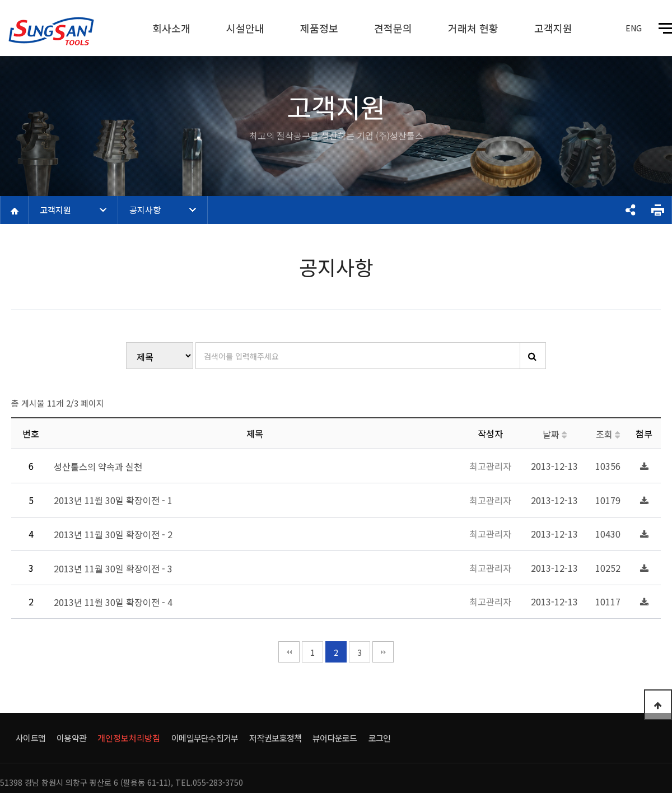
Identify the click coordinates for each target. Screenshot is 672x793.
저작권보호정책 (275, 738)
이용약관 (71, 738)
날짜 (555, 434)
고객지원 (553, 28)
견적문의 (393, 28)
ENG (634, 28)
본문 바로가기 (0, 0)
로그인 (380, 738)
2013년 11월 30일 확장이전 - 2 (114, 534)
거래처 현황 (473, 28)
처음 (289, 652)
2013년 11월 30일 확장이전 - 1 (114, 501)
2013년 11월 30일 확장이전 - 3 (114, 568)
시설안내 (245, 28)
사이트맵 (31, 738)
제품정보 (319, 28)
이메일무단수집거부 (205, 738)
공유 (630, 210)
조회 (608, 434)
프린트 (657, 210)
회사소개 (171, 28)
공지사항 (145, 210)
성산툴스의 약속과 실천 (99, 467)
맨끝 (383, 652)
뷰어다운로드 (335, 738)
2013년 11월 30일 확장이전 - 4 (114, 603)
